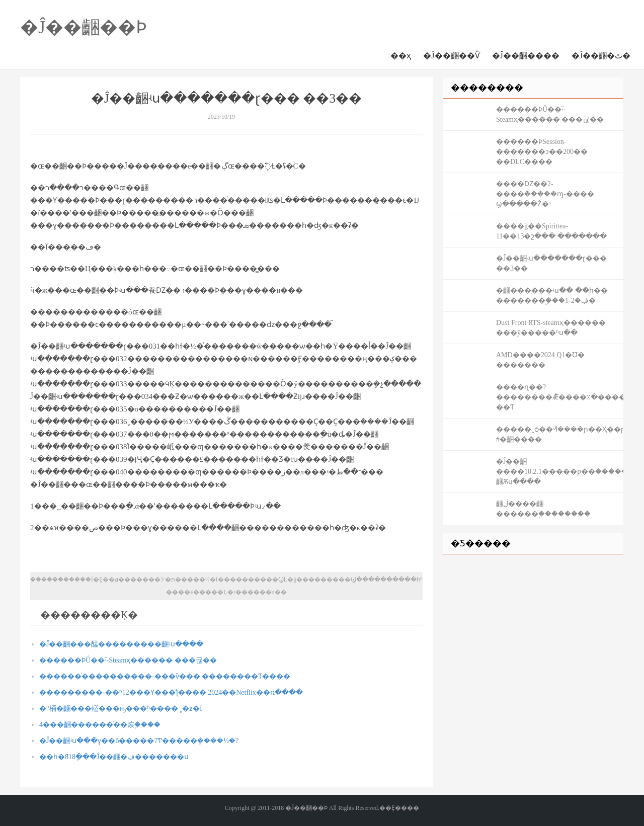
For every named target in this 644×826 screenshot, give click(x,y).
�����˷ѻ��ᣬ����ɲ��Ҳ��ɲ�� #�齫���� (560, 434)
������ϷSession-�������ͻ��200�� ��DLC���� (542, 152)
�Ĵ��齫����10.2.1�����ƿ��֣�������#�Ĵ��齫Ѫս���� (560, 472)
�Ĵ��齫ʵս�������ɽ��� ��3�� (551, 263)
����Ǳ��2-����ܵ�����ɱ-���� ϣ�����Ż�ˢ (545, 194)
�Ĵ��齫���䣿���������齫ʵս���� (121, 644)
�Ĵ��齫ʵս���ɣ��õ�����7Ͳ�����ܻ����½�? (139, 741)
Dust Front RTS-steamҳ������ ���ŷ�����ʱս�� (551, 328)
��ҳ (401, 56)
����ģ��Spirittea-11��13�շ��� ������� (551, 231)
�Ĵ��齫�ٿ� (601, 56)
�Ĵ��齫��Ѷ (451, 56)
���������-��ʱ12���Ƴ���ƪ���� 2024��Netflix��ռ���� (171, 692)
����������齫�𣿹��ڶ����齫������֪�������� (543, 509)
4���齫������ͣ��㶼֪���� (100, 725)
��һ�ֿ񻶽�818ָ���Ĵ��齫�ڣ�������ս (114, 757)
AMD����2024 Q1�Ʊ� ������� (540, 360)
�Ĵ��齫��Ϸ (84, 27)
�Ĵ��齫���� (526, 56)
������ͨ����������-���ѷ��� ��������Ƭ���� (165, 676)
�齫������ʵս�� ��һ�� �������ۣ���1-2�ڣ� (552, 296)
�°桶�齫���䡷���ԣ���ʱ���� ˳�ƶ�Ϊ (121, 709)
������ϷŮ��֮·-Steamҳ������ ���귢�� (128, 660)
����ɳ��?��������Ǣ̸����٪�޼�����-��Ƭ (560, 397)
